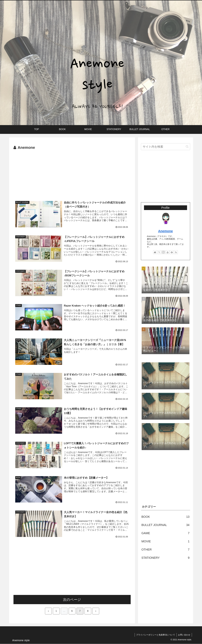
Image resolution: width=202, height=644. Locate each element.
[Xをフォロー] (159, 252)
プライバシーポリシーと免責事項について (155, 635)
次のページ (72, 600)
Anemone (165, 231)
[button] (187, 147)
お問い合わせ (184, 635)
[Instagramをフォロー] (163, 252)
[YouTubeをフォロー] (168, 252)
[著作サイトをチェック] (155, 252)
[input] (166, 147)
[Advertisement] (72, 173)
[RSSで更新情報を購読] (176, 252)
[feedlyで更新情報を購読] (172, 252)
